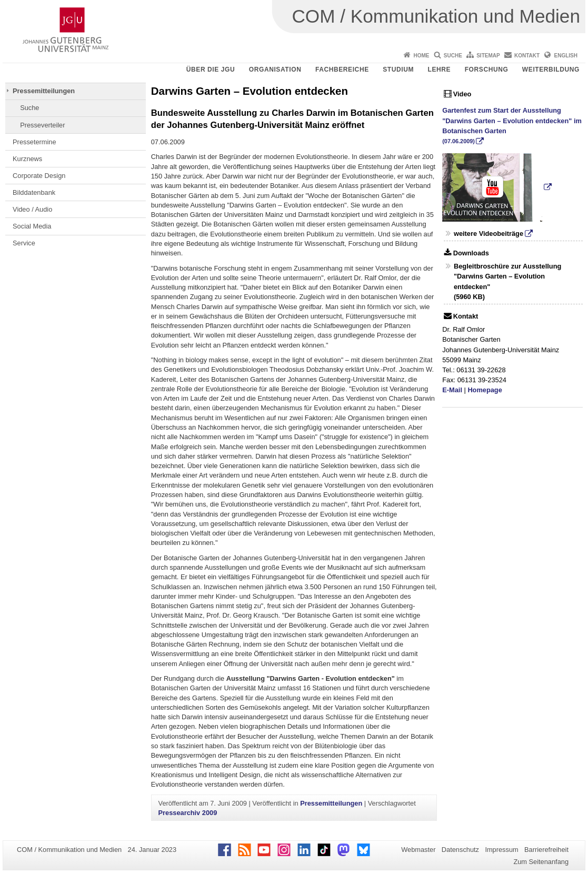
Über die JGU (211, 70)
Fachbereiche (342, 70)
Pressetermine (34, 142)
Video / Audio (32, 209)
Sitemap (488, 56)
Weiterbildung (551, 70)
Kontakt (527, 56)
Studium (398, 70)
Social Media (32, 226)
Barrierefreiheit (546, 850)
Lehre (440, 70)
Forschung (487, 70)
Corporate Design (39, 176)
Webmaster (418, 850)
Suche (453, 56)
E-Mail (452, 390)
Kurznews (27, 159)
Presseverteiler (42, 125)
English (566, 56)
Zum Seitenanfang (541, 862)
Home (421, 56)
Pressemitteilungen (44, 91)
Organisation (275, 70)
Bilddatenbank (34, 192)
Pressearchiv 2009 (188, 813)
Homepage (485, 390)
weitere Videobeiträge (489, 234)
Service (24, 243)
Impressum (501, 850)
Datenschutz (460, 850)
